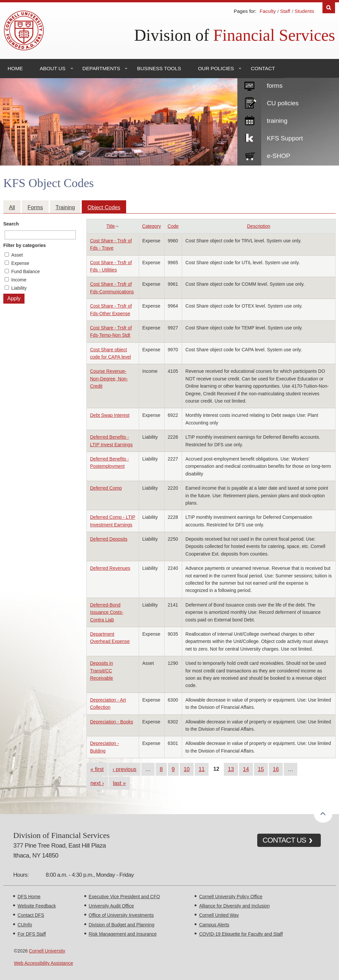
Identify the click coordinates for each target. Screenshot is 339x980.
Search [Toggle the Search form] (329, 8)
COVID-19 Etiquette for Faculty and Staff (241, 934)
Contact (263, 68)
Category (151, 226)
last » (119, 783)
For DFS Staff (32, 934)
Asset (17, 255)
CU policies (283, 103)
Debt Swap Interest (110, 415)
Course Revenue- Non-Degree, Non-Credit (109, 379)
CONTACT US (284, 840)
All (12, 207)
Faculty (267, 11)
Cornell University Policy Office (231, 897)
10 (187, 769)
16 (276, 769)
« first (97, 769)
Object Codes (104, 207)
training (277, 121)
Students (304, 11)
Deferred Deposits (109, 539)
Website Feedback (37, 906)
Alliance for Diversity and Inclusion (234, 906)
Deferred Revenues (110, 568)
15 (261, 769)
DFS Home (29, 897)
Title (113, 226)
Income (19, 280)
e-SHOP (279, 156)
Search (11, 224)
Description (259, 226)
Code (173, 226)
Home (15, 68)
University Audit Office (111, 906)
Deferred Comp (106, 488)
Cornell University (47, 951)
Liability (19, 288)
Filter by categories (24, 245)
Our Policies (216, 68)
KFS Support (285, 138)
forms (275, 86)
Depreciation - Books (112, 722)
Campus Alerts (214, 925)
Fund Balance (25, 271)
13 (231, 769)
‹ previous (124, 769)
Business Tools (159, 68)
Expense (20, 263)
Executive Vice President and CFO (124, 897)
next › (97, 783)
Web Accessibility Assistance (44, 963)
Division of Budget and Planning (121, 925)
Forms (35, 207)
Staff (285, 11)
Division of (235, 35)
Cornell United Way (219, 915)
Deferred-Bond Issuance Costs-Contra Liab (107, 612)
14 (246, 769)
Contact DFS (31, 915)
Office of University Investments (121, 915)
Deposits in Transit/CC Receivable (101, 671)
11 (202, 769)
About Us (53, 68)
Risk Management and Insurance (123, 934)
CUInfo (25, 925)
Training (65, 207)
